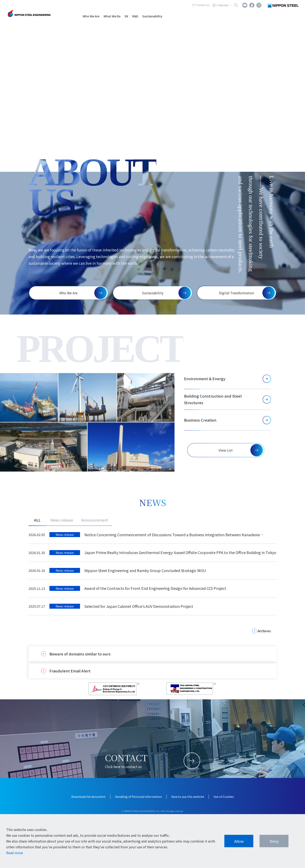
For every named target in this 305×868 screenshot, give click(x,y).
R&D (135, 16)
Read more (15, 853)
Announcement (95, 520)
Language (223, 5)
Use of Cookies (224, 797)
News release (62, 520)
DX (126, 16)
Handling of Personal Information (138, 797)
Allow (239, 841)
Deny (274, 841)
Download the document (89, 797)
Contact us (203, 5)
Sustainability (152, 16)
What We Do (112, 16)
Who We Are (91, 16)
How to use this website (188, 797)
